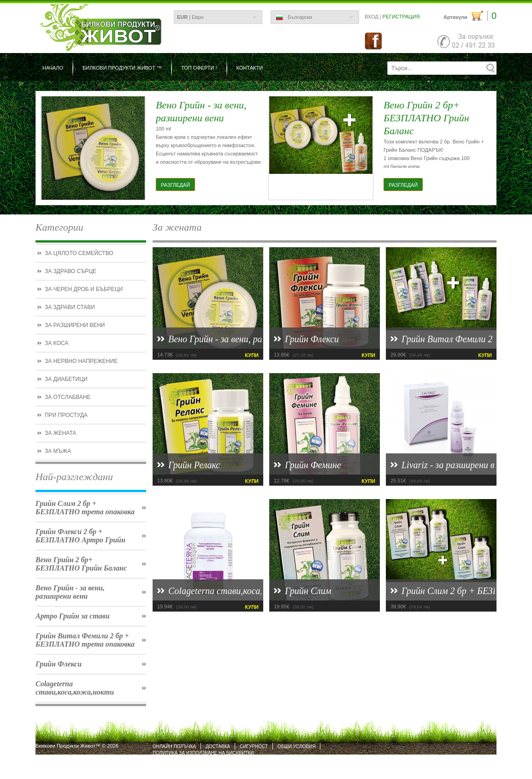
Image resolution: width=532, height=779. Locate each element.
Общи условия (296, 746)
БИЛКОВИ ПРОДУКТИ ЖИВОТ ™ (122, 68)
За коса (56, 343)
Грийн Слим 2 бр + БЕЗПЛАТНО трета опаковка (85, 508)
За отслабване (68, 397)
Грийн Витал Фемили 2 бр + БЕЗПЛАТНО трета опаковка (85, 640)
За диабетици (66, 379)
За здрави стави (70, 307)
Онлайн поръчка (174, 746)
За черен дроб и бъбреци (84, 289)
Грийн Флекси (59, 664)
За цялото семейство (79, 253)
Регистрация (401, 17)
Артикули (470, 16)
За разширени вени (75, 325)
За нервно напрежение (81, 361)
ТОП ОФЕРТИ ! (199, 68)
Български (294, 18)
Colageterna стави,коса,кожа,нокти (75, 688)
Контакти (250, 68)
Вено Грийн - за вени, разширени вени (70, 592)
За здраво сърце (71, 271)
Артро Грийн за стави (73, 616)
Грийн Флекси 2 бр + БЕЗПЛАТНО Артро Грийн (80, 536)
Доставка (218, 746)
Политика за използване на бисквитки (203, 753)
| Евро (190, 17)
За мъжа (58, 451)
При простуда (66, 415)
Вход (372, 17)
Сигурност (254, 746)
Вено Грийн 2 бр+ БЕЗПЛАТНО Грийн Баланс (81, 564)
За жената (60, 433)
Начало (53, 68)
